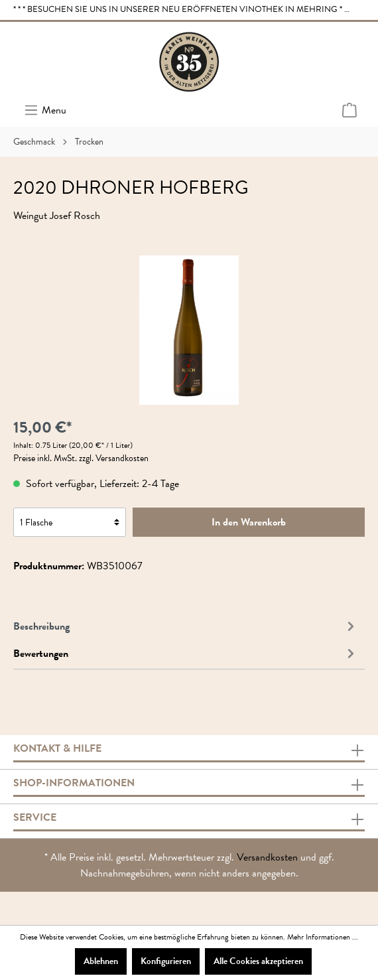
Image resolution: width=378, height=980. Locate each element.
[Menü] (45, 110)
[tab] (186, 625)
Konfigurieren (166, 961)
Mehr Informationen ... (323, 937)
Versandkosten (267, 857)
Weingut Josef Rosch (57, 216)
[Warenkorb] (349, 110)
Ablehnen (101, 961)
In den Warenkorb (249, 522)
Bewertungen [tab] (186, 653)
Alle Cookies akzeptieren (258, 961)
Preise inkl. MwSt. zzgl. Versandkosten (81, 458)
